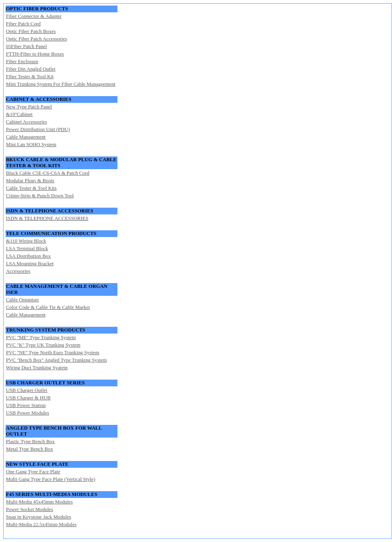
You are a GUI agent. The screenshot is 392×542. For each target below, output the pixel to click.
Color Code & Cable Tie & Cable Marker (48, 307)
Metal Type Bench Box (30, 449)
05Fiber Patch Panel (26, 46)
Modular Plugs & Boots (30, 181)
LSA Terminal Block (27, 249)
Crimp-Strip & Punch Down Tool (40, 196)
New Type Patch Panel (29, 107)
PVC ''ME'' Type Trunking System (41, 338)
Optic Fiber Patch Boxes (31, 31)
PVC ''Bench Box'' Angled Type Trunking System (56, 360)
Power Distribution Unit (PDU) (38, 129)
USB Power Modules (28, 413)
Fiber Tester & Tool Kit (30, 77)
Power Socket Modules (30, 509)
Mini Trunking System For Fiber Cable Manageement (61, 84)
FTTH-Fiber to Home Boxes (35, 54)
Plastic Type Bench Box (30, 442)
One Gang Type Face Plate (33, 472)
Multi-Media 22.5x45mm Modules (41, 525)
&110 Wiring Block (26, 241)
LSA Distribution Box (28, 256)
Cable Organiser (22, 300)
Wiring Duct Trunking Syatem (37, 368)
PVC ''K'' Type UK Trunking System (43, 345)
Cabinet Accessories (26, 122)
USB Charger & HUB (28, 398)
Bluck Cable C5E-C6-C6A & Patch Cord (48, 173)
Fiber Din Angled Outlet (31, 69)
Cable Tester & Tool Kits (31, 188)
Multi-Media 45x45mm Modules (39, 502)
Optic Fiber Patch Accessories (37, 39)
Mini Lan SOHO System (31, 145)
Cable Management (26, 137)
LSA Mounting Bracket (30, 264)
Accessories (18, 271)
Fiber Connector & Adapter (34, 16)
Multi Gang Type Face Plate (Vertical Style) (51, 479)
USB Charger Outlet (27, 390)
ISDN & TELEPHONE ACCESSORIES (47, 218)
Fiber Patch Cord (23, 24)
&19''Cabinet (19, 114)
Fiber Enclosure (22, 62)
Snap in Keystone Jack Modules (38, 517)
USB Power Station (26, 405)
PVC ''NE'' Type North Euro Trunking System (53, 353)
